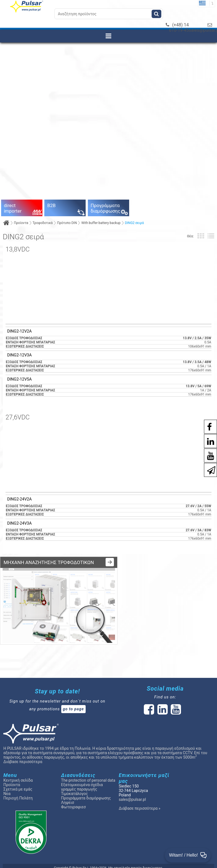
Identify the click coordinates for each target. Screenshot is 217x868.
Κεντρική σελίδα (18, 774)
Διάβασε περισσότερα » (139, 802)
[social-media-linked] (162, 707)
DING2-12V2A (19, 331)
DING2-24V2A (19, 499)
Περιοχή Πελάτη (18, 792)
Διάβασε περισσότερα (23, 756)
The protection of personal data (88, 774)
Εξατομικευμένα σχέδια (82, 779)
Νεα (7, 788)
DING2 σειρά (134, 223)
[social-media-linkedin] (208, 441)
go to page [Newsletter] (73, 703)
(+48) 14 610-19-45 (177, 27)
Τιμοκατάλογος (74, 788)
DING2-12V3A (19, 355)
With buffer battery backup (101, 223)
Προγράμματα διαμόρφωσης (86, 792)
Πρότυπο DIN (67, 223)
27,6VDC (18, 417)
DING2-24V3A (19, 524)
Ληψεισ (67, 797)
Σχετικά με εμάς (18, 783)
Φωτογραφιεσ (73, 801)
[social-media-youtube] (208, 455)
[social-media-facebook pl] (207, 426)
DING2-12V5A (19, 379)
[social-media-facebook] (149, 707)
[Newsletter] (208, 470)
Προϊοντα (21, 223)
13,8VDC (18, 249)
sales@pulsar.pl (132, 794)
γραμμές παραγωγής (79, 783)
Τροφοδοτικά (43, 223)
